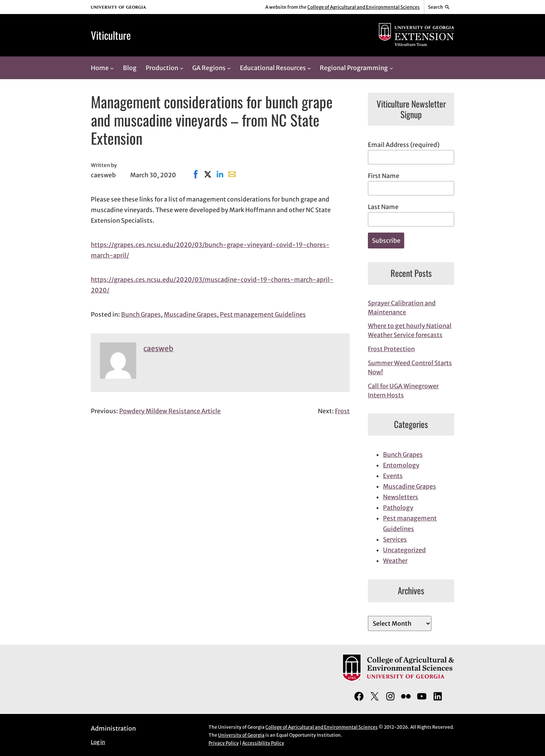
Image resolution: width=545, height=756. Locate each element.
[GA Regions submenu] (229, 68)
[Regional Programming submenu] (391, 68)
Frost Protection (391, 349)
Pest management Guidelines (263, 314)
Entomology (401, 465)
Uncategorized (404, 550)
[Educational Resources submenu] (309, 68)
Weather (395, 561)
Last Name (383, 207)
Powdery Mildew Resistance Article (170, 411)
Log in (98, 742)
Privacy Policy (224, 743)
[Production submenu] (182, 68)
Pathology (398, 508)
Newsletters (401, 497)
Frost (342, 411)
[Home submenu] (112, 68)
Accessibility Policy (263, 743)
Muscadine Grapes (190, 314)
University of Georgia (241, 735)
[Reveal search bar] (439, 7)
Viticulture (111, 35)
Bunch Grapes (141, 314)
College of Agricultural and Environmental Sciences (364, 7)
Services (395, 539)
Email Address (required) (404, 145)
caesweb (158, 348)
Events (393, 476)
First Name (384, 176)
